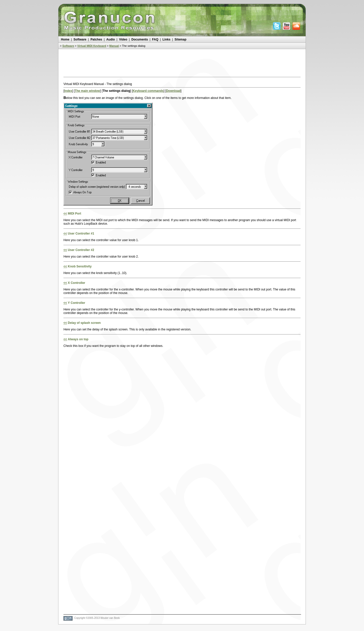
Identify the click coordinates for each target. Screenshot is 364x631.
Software (80, 39)
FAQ (155, 39)
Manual (114, 46)
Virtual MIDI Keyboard (92, 46)
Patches (96, 39)
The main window (87, 91)
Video (123, 39)
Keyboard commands (148, 91)
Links (166, 39)
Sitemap (181, 39)
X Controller (76, 283)
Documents (140, 39)
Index (68, 91)
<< (65, 214)
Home (65, 39)
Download (173, 91)
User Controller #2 (81, 250)
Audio (110, 39)
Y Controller (76, 303)
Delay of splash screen (84, 323)
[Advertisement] (182, 64)
